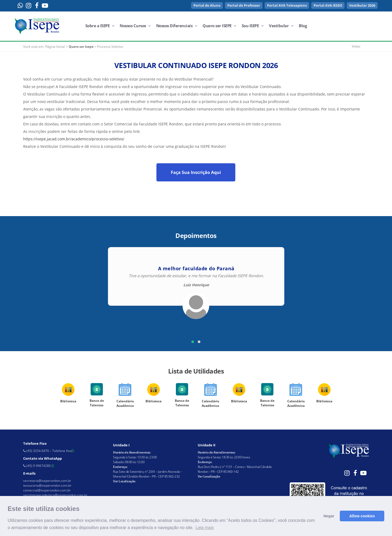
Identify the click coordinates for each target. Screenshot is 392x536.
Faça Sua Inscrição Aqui (196, 172)
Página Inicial (55, 47)
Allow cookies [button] (362, 516)
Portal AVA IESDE (328, 5)
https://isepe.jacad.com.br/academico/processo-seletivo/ (74, 139)
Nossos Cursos (135, 26)
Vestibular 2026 (362, 5)
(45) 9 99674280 (39, 466)
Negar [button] (329, 516)
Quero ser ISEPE (219, 26)
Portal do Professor (244, 5)
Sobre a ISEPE (100, 26)
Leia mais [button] (205, 528)
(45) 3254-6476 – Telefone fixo (49, 451)
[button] (193, 342)
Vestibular (281, 26)
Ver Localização (124, 481)
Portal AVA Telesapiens (287, 5)
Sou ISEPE (253, 26)
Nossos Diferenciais (177, 26)
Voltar (356, 46)
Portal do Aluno (207, 5)
